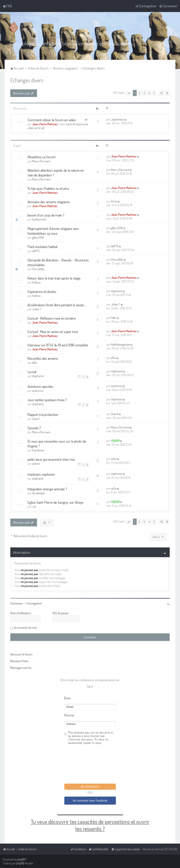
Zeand (36, 419)
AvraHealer (39, 493)
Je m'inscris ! (90, 787)
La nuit (32, 372)
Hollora (36, 282)
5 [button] (154, 93)
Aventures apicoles (40, 386)
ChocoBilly (38, 269)
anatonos (38, 391)
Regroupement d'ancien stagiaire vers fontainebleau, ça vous (53, 231)
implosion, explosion (41, 474)
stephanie (117, 291)
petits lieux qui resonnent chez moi (51, 459)
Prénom (69, 715)
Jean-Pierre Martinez (45, 124)
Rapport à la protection (43, 414)
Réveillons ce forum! (41, 157)
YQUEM (115, 441)
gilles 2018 (38, 238)
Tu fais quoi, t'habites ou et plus (48, 188)
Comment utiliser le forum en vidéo (52, 120)
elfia (35, 363)
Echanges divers (27, 80)
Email (68, 698)
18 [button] (162, 93)
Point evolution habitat (42, 247)
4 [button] (149, 93)
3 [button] (144, 93)
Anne (114, 201)
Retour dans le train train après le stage (54, 278)
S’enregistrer (34, 603)
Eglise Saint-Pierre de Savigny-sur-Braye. (56, 502)
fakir (114, 318)
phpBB (21, 859)
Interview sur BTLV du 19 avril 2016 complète (58, 345)
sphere (36, 464)
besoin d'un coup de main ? (46, 215)
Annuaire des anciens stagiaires (49, 202)
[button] (129, 93)
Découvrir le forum (21, 654)
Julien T (37, 309)
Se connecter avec (90, 801)
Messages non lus (21, 668)
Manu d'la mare (41, 161)
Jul (34, 507)
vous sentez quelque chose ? (47, 400)
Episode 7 (34, 428)
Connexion (17, 603)
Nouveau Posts (19, 661)
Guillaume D (39, 219)
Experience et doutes (42, 291)
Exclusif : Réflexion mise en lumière (52, 318)
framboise (38, 450)
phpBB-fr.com (25, 863)
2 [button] (139, 93)
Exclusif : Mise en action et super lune (53, 332)
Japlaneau (117, 119)
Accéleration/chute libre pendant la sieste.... (57, 305)
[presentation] (93, 765)
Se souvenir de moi (25, 628)
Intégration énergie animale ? (47, 489)
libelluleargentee (120, 344)
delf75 (36, 251)
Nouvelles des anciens (43, 358)
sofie (114, 459)
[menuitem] (7, 6)
